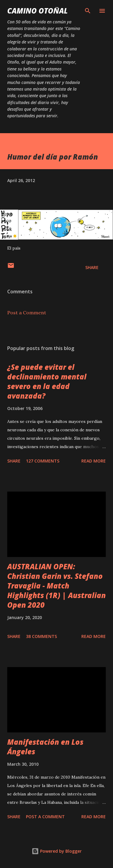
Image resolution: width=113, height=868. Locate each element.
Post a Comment (27, 313)
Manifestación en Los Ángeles (45, 747)
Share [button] (92, 267)
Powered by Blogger (57, 851)
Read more (94, 461)
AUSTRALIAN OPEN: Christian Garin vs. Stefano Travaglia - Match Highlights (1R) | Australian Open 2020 (56, 586)
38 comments (41, 636)
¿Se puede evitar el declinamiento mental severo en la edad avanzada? (47, 381)
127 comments (43, 461)
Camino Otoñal (38, 11)
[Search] (88, 11)
